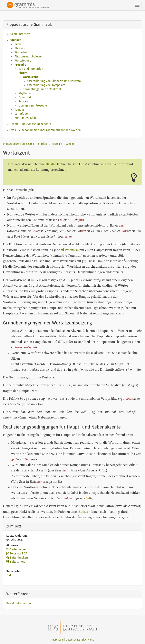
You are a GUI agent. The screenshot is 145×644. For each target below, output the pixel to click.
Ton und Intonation (31, 69)
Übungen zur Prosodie (33, 106)
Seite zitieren (17, 562)
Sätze (18, 44)
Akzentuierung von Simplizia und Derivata (54, 81)
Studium (16, 40)
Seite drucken (17, 558)
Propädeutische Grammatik (18, 144)
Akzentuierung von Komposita (46, 85)
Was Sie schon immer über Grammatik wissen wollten (46, 130)
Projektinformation (19, 603)
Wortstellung (23, 61)
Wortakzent (30, 77)
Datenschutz (73, 640)
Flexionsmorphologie (28, 57)
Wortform (70, 250)
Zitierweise (88, 640)
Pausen (23, 102)
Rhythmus (25, 93)
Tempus (20, 110)
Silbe (51, 164)
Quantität (25, 97)
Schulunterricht (20, 34)
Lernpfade (21, 114)
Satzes (83, 512)
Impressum (57, 640)
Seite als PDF (17, 554)
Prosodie (20, 65)
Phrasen (20, 48)
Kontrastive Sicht (26, 118)
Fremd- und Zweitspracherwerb (31, 124)
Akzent (23, 73)
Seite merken (17, 549)
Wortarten (21, 52)
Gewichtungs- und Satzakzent (42, 89)
